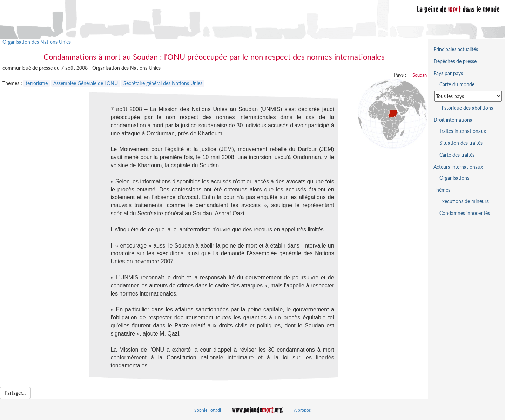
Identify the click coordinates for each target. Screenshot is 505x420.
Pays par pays (448, 73)
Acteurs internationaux (458, 167)
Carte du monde (457, 84)
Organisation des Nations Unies (37, 42)
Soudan (420, 75)
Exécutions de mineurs (464, 201)
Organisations (454, 178)
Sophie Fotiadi (208, 410)
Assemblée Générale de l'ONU (86, 83)
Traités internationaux (463, 131)
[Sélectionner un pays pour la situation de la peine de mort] (468, 96)
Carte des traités (457, 155)
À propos (302, 410)
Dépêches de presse (455, 61)
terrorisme (37, 83)
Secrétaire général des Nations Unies (163, 83)
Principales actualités (456, 49)
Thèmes (442, 190)
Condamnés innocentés (465, 213)
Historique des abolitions (466, 108)
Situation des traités (461, 143)
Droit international (453, 120)
